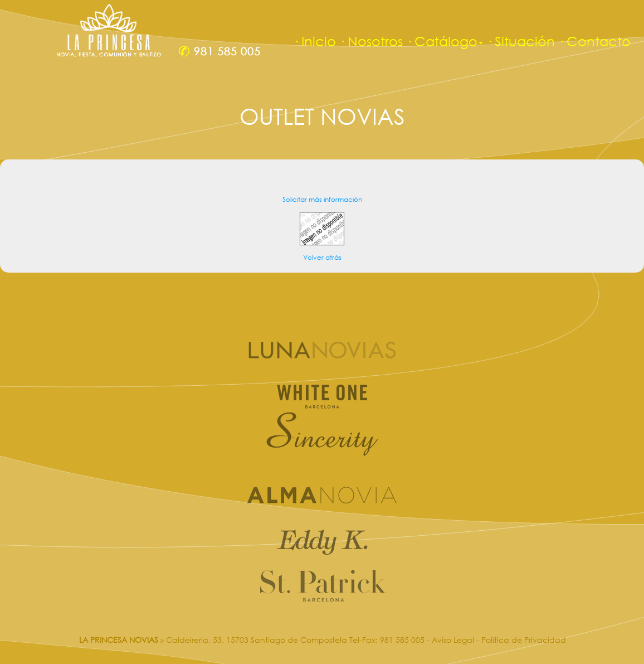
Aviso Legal (453, 640)
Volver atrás (322, 257)
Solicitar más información (322, 199)
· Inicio (314, 41)
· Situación (521, 41)
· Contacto (594, 41)
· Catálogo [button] (445, 41)
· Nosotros (371, 41)
